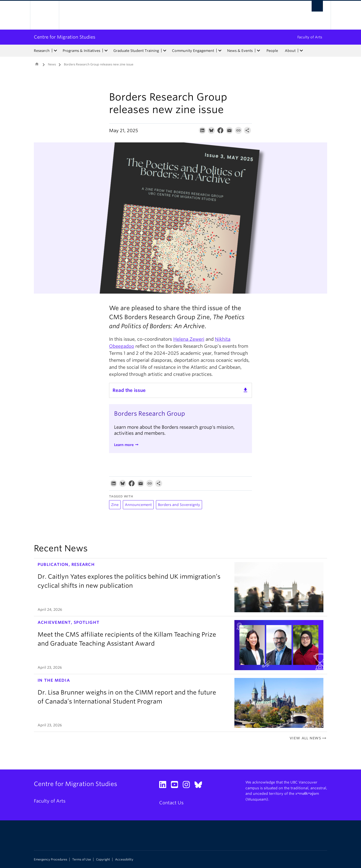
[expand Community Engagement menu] (220, 51)
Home (37, 64)
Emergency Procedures (51, 859)
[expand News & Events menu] (258, 51)
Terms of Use (82, 859)
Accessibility (124, 859)
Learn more (124, 445)
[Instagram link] (188, 786)
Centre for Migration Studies (65, 37)
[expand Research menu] (55, 51)
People (272, 51)
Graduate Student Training (136, 51)
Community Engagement (193, 51)
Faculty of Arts (310, 37)
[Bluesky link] (200, 786)
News (52, 64)
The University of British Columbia (44, 15)
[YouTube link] (176, 786)
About (290, 51)
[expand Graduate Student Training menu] (165, 51)
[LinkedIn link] (165, 786)
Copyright (103, 859)
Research (42, 51)
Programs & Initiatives (81, 51)
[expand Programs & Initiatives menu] (106, 51)
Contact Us (171, 803)
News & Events (240, 51)
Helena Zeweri (189, 339)
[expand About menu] (301, 51)
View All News (308, 738)
